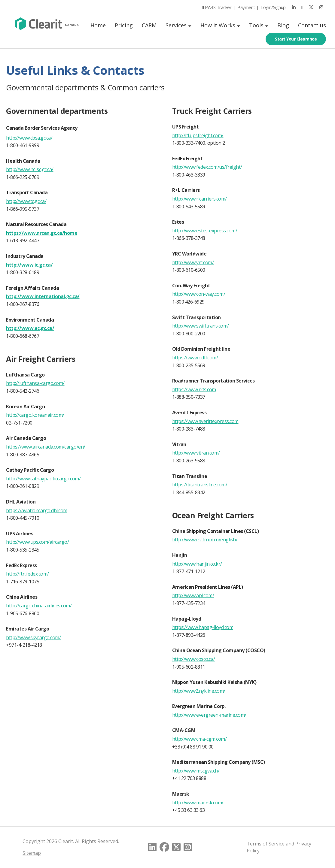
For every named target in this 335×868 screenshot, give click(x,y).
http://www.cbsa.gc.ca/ (29, 138)
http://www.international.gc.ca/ (43, 296)
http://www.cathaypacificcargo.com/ (43, 479)
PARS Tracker (215, 7)
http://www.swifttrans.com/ (201, 326)
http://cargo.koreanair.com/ (35, 415)
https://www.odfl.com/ (195, 358)
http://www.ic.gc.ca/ (29, 265)
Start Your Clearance (296, 39)
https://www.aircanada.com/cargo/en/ (46, 447)
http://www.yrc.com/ (193, 262)
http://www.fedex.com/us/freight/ (207, 167)
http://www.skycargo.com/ (33, 637)
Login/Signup (273, 7)
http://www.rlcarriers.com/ (199, 199)
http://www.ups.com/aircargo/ (37, 542)
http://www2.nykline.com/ (199, 691)
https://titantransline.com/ (200, 485)
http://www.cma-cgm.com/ (199, 739)
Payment (246, 7)
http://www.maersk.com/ (198, 803)
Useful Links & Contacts (75, 70)
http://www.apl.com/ (193, 595)
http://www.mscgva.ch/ (196, 771)
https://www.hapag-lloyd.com (203, 627)
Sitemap (32, 853)
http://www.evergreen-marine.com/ (209, 715)
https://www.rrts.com (194, 389)
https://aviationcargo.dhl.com (37, 510)
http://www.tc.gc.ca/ (26, 201)
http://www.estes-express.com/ (205, 231)
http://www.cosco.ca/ (194, 659)
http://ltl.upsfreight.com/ (198, 135)
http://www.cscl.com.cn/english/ (205, 540)
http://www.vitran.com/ (196, 453)
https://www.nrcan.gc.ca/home (42, 233)
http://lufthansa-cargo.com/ (35, 383)
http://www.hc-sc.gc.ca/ (30, 169)
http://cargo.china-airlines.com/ (39, 606)
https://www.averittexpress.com (205, 421)
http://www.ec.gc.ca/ (30, 328)
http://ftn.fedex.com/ (27, 574)
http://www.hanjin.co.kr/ (197, 564)
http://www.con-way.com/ (199, 294)
